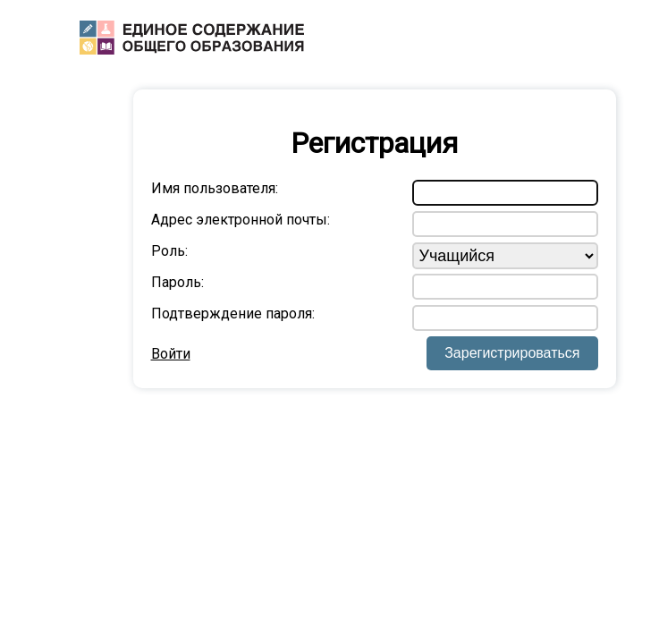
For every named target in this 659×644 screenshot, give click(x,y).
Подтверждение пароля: (233, 314)
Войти (171, 354)
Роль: (169, 251)
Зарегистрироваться (512, 353)
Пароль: (177, 282)
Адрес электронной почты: (241, 220)
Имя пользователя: (215, 188)
